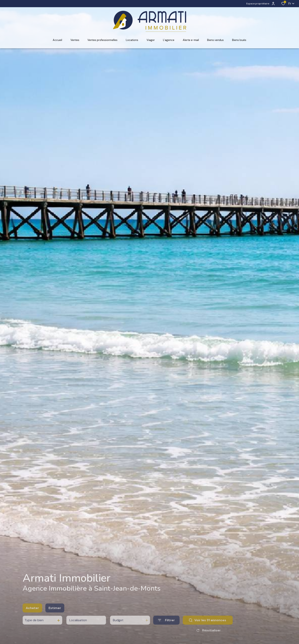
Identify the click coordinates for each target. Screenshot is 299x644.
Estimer (55, 614)
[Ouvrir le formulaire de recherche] (166, 626)
